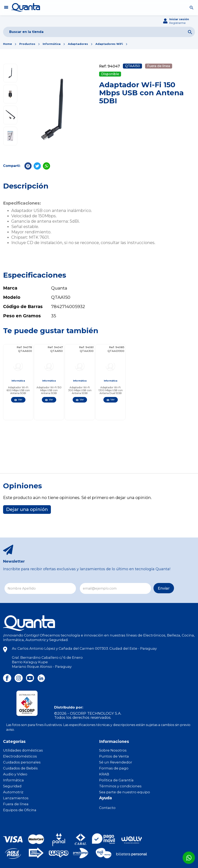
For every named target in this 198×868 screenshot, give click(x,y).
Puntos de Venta (114, 756)
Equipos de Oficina (20, 810)
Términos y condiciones (120, 786)
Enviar (145, 589)
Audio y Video (15, 774)
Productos (27, 44)
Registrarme (177, 23)
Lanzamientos (16, 798)
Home (7, 44)
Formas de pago (114, 768)
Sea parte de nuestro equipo (125, 792)
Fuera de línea (16, 804)
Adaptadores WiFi (109, 44)
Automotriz (13, 792)
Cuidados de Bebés (20, 768)
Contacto (107, 808)
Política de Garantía (116, 780)
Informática (52, 44)
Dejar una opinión (27, 509)
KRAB (104, 774)
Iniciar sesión (179, 19)
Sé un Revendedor (116, 762)
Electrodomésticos (20, 756)
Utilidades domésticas (23, 750)
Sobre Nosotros (113, 750)
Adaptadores (78, 44)
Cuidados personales (22, 762)
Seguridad (12, 786)
